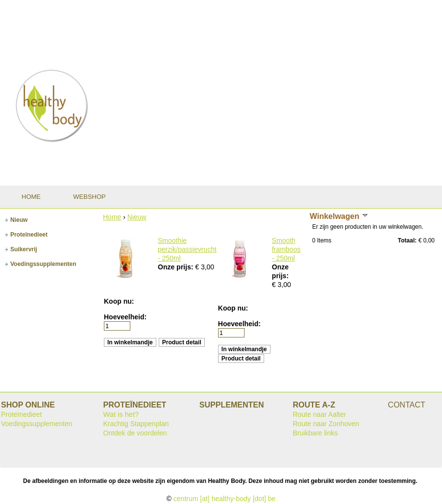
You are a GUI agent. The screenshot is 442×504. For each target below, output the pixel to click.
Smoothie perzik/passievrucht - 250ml (187, 249)
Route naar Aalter (319, 414)
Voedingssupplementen (37, 424)
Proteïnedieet (21, 414)
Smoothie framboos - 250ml (286, 249)
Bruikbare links (315, 433)
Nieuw (137, 217)
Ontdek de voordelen (135, 433)
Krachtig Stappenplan (136, 424)
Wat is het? (121, 414)
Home (112, 217)
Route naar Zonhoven (326, 424)
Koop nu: (119, 301)
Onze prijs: (176, 267)
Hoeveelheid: (125, 317)
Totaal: (407, 240)
